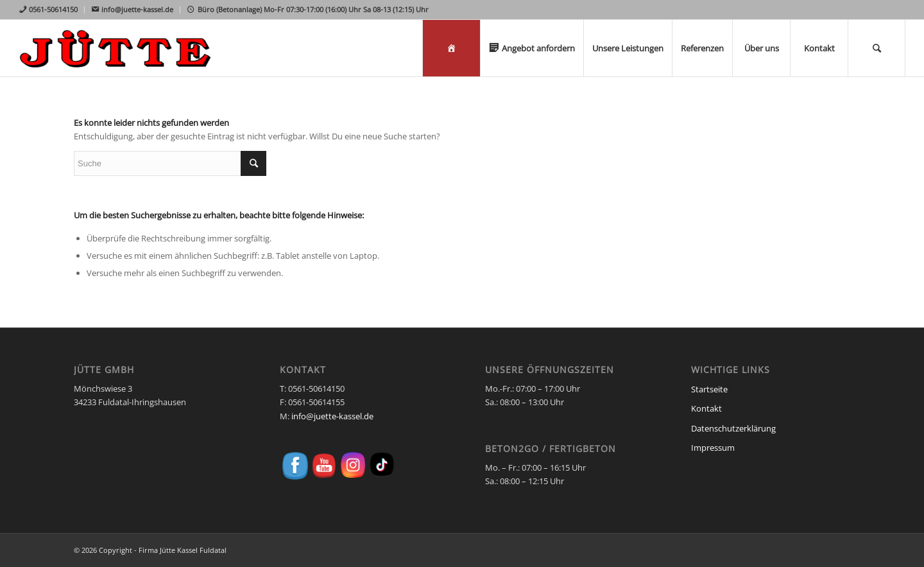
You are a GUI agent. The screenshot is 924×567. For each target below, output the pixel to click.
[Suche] (877, 48)
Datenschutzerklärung (733, 428)
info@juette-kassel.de (332, 416)
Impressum (713, 448)
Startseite (709, 389)
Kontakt (706, 408)
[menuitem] (52, 10)
